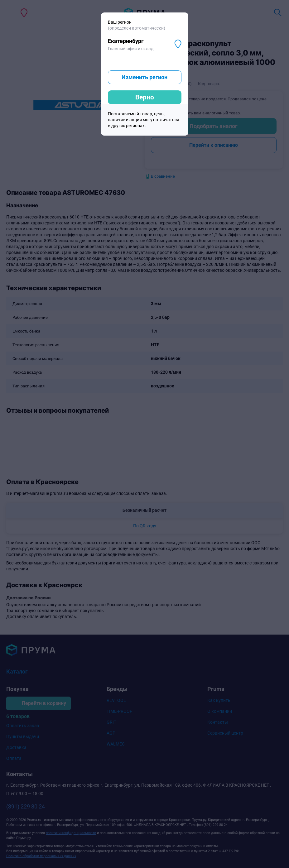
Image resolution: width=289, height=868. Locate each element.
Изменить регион (144, 77)
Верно (145, 97)
